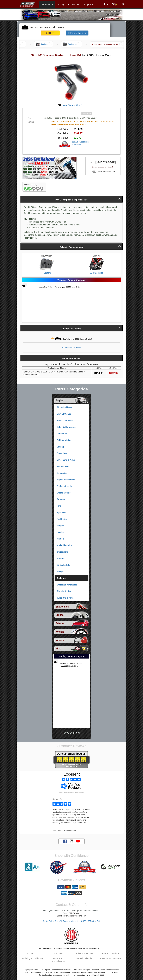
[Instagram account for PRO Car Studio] (71, 841)
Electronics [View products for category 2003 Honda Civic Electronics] (62, 473)
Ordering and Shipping (32, 958)
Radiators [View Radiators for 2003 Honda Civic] (46, 273)
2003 (50, 33)
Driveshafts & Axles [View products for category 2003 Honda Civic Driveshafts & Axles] (66, 460)
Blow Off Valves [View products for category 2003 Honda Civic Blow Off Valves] (64, 414)
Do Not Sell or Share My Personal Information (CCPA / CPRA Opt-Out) (71, 921)
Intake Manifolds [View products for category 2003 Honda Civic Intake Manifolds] (64, 545)
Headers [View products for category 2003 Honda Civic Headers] (61, 532)
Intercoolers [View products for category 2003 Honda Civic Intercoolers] (62, 552)
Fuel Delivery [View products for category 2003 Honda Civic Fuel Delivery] (63, 519)
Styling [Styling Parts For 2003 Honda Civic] (61, 4)
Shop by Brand (71, 733)
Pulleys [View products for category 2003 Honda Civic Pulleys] (60, 572)
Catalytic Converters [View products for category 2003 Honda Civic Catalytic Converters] (66, 427)
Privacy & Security (85, 953)
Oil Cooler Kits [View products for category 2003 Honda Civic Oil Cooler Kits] (63, 565)
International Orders (85, 958)
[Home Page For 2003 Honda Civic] (27, 4)
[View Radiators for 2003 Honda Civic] (46, 264)
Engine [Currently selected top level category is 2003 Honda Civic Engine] (60, 400)
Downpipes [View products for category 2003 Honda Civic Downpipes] (62, 453)
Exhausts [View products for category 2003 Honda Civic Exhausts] (61, 499)
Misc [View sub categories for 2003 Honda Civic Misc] (58, 649)
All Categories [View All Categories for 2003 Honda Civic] (97, 273)
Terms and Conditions (110, 953)
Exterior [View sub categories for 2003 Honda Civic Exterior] (60, 623)
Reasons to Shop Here (111, 958)
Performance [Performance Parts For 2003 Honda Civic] (47, 4)
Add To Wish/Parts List (106, 172)
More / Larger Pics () (73, 105)
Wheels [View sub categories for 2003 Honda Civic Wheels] (60, 632)
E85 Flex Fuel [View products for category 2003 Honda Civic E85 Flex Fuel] (63, 466)
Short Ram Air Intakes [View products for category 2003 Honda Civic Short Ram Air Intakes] (67, 585)
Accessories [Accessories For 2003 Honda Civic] (74, 4)
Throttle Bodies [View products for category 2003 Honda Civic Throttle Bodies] (64, 591)
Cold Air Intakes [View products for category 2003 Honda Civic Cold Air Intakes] (64, 440)
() (115, 5)
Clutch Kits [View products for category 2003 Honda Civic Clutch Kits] (62, 434)
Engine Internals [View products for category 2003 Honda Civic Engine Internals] (64, 486)
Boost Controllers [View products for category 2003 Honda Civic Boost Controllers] (65, 421)
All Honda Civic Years (71, 347)
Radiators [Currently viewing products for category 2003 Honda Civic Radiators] (61, 578)
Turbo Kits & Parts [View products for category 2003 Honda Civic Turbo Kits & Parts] (65, 598)
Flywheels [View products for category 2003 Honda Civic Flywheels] (61, 512)
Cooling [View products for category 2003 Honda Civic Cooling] (60, 447)
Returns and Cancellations (58, 960)
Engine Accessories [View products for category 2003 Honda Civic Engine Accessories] (66, 480)
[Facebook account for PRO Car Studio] (65, 841)
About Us (58, 953)
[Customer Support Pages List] (88, 4)
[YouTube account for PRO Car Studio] (78, 841)
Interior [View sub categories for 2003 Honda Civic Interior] (60, 640)
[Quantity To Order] (92, 162)
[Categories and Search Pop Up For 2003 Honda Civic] (123, 5)
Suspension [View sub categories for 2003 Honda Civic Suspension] (62, 607)
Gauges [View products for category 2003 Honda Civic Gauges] (60, 526)
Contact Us (32, 953)
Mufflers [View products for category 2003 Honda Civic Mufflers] (61, 558)
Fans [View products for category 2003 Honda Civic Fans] (59, 506)
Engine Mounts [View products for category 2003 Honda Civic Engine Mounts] (64, 493)
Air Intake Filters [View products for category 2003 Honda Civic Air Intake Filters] (64, 407)
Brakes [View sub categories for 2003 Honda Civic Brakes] (60, 615)
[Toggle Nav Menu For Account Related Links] (106, 5)
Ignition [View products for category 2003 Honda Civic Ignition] (60, 539)
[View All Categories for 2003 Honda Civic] (97, 264)
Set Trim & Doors (77, 33)
